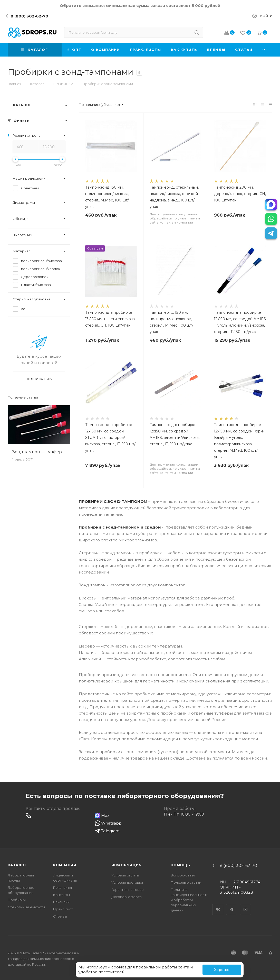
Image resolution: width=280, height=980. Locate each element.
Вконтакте (218, 905)
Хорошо (222, 970)
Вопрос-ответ (183, 875)
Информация (126, 865)
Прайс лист (63, 909)
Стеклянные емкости (26, 907)
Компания (65, 865)
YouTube (246, 905)
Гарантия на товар (128, 890)
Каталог (17, 865)
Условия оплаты (125, 875)
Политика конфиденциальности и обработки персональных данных (190, 900)
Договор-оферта (127, 897)
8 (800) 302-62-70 (29, 16)
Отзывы (60, 916)
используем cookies (106, 967)
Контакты (61, 895)
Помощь (180, 865)
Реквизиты (62, 887)
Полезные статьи (23, 397)
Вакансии (61, 902)
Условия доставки (127, 882)
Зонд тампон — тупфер (37, 452)
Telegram (232, 905)
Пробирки (17, 900)
